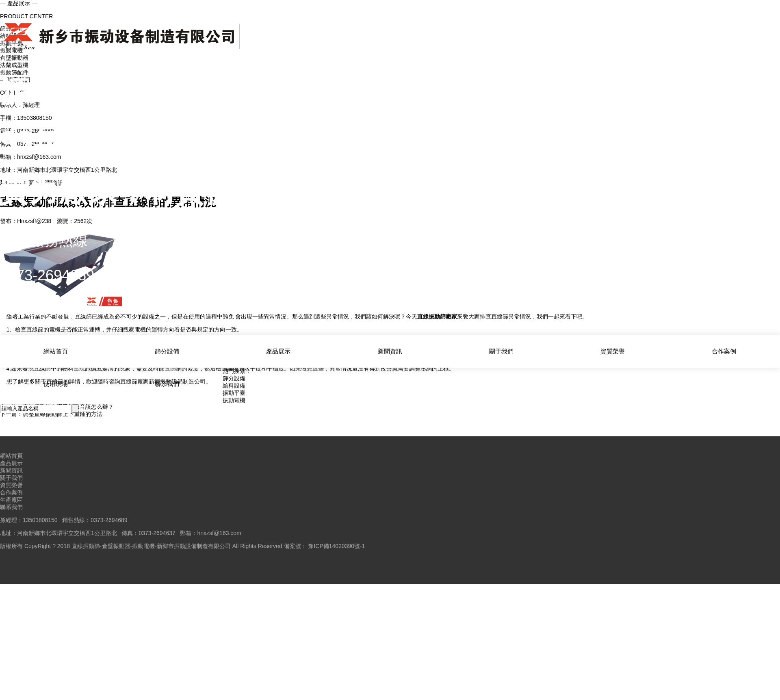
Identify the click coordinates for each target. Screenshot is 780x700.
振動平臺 (234, 393)
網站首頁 (56, 351)
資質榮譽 (613, 351)
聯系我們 (167, 383)
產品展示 (278, 351)
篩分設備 (167, 351)
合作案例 (724, 351)
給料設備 (234, 386)
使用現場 (56, 383)
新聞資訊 (390, 351)
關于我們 (501, 351)
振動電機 (234, 400)
